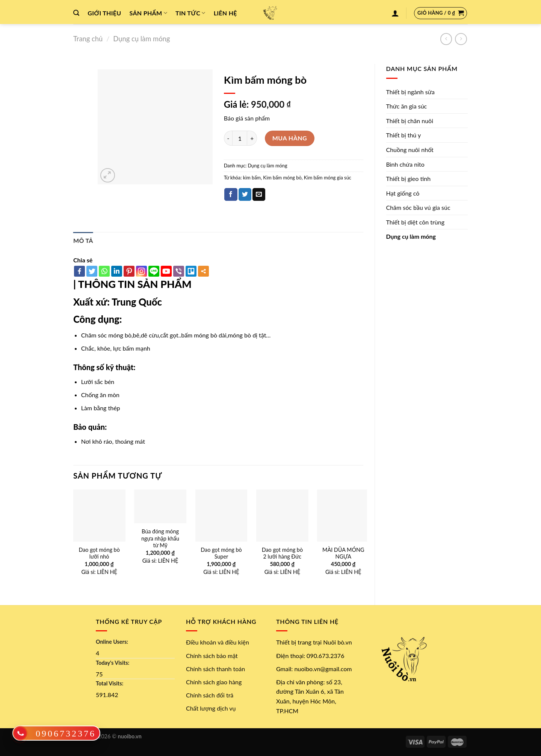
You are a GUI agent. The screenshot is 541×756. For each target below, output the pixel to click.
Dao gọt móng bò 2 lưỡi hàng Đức (282, 553)
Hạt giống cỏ (403, 193)
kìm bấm (252, 178)
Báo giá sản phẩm (247, 118)
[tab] (83, 241)
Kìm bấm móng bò (282, 178)
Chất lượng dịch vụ (211, 708)
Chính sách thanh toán (215, 669)
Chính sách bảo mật (212, 656)
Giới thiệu (104, 13)
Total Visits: (110, 683)
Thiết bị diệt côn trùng (416, 222)
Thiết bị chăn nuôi (410, 121)
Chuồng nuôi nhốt (410, 150)
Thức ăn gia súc (407, 106)
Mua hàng (290, 138)
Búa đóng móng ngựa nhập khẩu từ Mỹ (160, 538)
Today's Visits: (113, 663)
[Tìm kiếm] (76, 13)
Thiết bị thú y (404, 135)
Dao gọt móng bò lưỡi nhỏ (99, 553)
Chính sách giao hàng (214, 682)
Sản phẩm (148, 13)
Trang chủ (88, 39)
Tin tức (190, 13)
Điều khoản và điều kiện (218, 642)
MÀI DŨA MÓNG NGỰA (343, 553)
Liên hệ (225, 13)
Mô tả (83, 240)
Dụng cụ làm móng (141, 39)
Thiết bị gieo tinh (409, 178)
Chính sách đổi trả (210, 695)
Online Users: (112, 642)
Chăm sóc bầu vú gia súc (418, 207)
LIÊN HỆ (107, 572)
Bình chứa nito (405, 164)
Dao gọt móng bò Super (221, 553)
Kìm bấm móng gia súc (328, 178)
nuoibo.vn (130, 736)
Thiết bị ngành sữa (410, 92)
